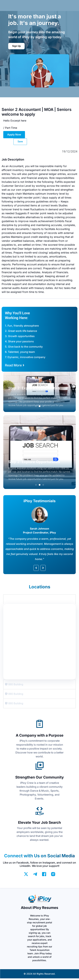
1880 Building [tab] (14, 599)
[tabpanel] (39, 642)
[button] (40, 71)
